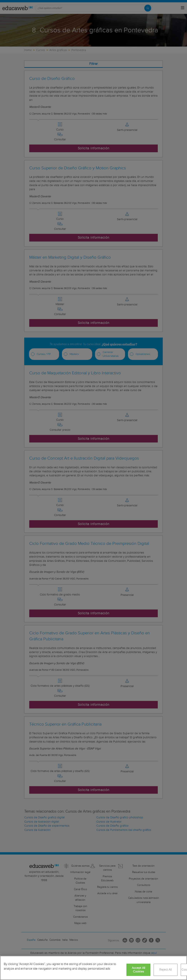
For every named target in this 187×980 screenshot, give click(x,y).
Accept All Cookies (139, 970)
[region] (93, 968)
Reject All (166, 970)
